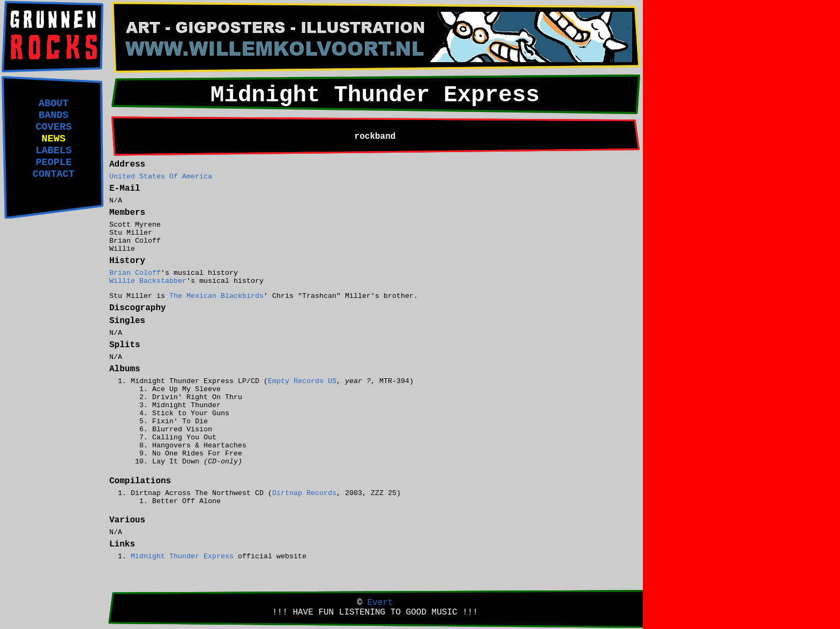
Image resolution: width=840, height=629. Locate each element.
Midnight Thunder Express (182, 556)
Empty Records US (302, 381)
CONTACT (54, 174)
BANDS (54, 115)
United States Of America (161, 177)
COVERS (53, 127)
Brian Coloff (135, 273)
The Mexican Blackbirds (216, 296)
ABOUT (54, 103)
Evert (380, 603)
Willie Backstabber (148, 281)
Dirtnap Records (304, 493)
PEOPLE (53, 162)
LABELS (53, 151)
